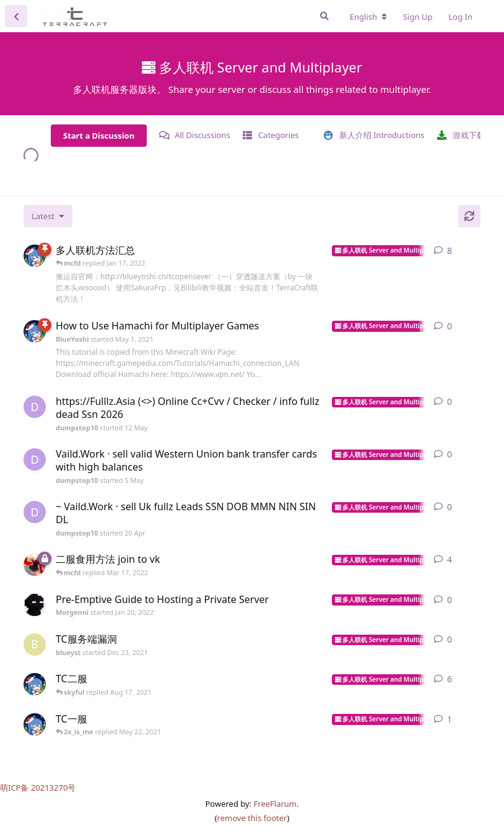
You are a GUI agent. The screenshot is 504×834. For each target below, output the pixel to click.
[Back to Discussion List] (16, 16)
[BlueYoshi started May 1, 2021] (35, 256)
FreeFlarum (275, 804)
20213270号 (54, 788)
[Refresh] (469, 216)
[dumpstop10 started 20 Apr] (35, 512)
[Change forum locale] (368, 17)
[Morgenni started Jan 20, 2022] (35, 605)
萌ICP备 (15, 788)
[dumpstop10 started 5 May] (35, 459)
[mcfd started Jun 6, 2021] (35, 565)
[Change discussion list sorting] (48, 216)
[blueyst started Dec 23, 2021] (35, 645)
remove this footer (252, 818)
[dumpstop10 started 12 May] (35, 407)
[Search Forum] (324, 16)
